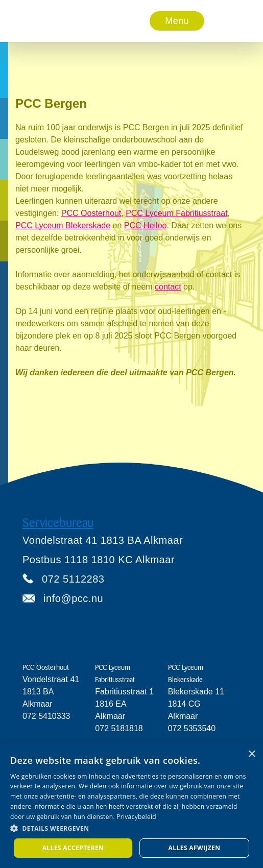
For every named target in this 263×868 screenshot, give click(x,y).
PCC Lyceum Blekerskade (63, 225)
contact (168, 287)
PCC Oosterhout (91, 213)
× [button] (252, 754)
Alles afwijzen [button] (195, 848)
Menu (177, 21)
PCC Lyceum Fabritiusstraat (176, 213)
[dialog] (131, 806)
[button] (177, 21)
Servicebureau (58, 523)
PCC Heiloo (146, 225)
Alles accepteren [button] (73, 848)
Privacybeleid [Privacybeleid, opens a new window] (136, 817)
